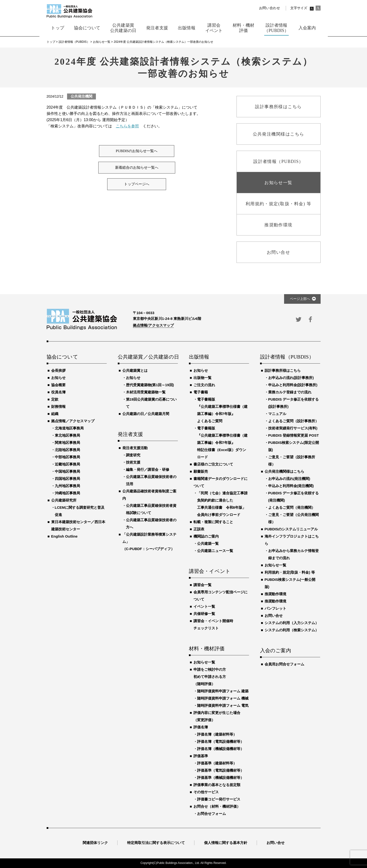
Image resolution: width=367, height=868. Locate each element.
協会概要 (58, 385)
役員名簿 (58, 392)
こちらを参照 (127, 126)
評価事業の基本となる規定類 (217, 785)
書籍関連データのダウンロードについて (221, 482)
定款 (55, 399)
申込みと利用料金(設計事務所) (293, 385)
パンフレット (275, 608)
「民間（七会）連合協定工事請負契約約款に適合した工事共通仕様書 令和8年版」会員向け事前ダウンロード (222, 504)
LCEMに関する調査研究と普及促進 (80, 511)
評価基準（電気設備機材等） (221, 770)
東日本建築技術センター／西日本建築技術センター (78, 525)
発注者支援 (131, 434)
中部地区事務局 (67, 457)
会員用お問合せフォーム (284, 664)
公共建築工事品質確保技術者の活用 (151, 480)
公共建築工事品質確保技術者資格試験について (151, 509)
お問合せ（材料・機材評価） (217, 806)
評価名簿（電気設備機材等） (221, 741)
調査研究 (133, 455)
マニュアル (277, 414)
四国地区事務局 (67, 479)
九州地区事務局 (67, 486)
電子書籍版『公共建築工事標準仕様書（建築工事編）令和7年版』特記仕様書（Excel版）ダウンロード (222, 443)
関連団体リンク (95, 843)
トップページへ (137, 184)
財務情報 (58, 406)
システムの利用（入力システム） (292, 623)
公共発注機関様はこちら (284, 471)
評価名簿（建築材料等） (217, 734)
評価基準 (201, 756)
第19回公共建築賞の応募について (151, 403)
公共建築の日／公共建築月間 (146, 414)
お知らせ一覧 (204, 662)
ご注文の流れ (204, 385)
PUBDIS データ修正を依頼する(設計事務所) (294, 403)
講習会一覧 (202, 585)
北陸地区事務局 (67, 450)
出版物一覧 (202, 378)
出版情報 (199, 357)
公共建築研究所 (64, 500)
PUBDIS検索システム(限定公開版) (294, 446)
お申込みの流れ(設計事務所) (291, 378)
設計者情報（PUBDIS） (287, 357)
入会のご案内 (276, 651)
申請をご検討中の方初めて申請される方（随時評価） (210, 677)
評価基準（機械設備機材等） (221, 778)
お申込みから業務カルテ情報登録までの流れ (293, 554)
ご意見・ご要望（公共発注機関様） (293, 518)
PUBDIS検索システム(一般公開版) (290, 583)
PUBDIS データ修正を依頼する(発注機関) (294, 497)
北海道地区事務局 (69, 428)
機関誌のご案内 (206, 536)
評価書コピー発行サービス (219, 799)
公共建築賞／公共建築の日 (148, 357)
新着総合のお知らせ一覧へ (137, 167)
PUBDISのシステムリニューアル (291, 529)
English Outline (64, 536)
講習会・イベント (210, 571)
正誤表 (199, 529)
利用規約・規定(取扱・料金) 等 (290, 572)
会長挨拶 (58, 370)
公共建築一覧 (208, 543)
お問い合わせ (270, 8)
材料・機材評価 (207, 649)
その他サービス (206, 792)
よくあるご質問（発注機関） (292, 507)
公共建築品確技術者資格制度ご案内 (149, 495)
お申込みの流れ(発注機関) (289, 479)
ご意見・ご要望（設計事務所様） (292, 461)
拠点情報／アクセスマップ (73, 421)
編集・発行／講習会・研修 (148, 469)
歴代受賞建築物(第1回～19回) (150, 385)
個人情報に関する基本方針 (226, 843)
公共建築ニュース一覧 (215, 551)
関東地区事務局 (67, 443)
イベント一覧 (204, 606)
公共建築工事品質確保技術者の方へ (151, 524)
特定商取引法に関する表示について (156, 843)
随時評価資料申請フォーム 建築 (223, 691)
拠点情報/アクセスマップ (153, 325)
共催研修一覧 (204, 614)
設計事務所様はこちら (283, 370)
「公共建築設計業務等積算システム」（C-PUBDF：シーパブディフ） (149, 542)
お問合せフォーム (211, 814)
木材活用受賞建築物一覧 (146, 392)
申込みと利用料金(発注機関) (291, 486)
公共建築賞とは (135, 370)
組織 (55, 414)
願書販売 (201, 471)
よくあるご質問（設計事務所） (293, 421)
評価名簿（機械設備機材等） (221, 749)
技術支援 (133, 462)
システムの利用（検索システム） (292, 630)
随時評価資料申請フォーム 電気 (223, 705)
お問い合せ (274, 616)
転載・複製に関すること (213, 522)
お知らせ (58, 378)
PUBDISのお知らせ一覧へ (137, 151)
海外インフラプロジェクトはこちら (292, 540)
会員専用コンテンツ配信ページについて (221, 596)
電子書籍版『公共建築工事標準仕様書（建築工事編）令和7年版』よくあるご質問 (222, 410)
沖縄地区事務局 (67, 493)
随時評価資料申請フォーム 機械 (223, 698)
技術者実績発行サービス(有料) (293, 428)
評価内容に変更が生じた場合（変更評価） (217, 716)
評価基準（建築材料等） (217, 763)
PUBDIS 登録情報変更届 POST (294, 435)
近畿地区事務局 (67, 464)
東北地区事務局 (67, 435)
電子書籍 (201, 392)
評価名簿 (201, 727)
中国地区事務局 (67, 471)
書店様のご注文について (213, 464)
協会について (62, 357)
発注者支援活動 (135, 448)
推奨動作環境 (275, 594)
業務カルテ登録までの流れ (290, 392)
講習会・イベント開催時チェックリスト (213, 624)
